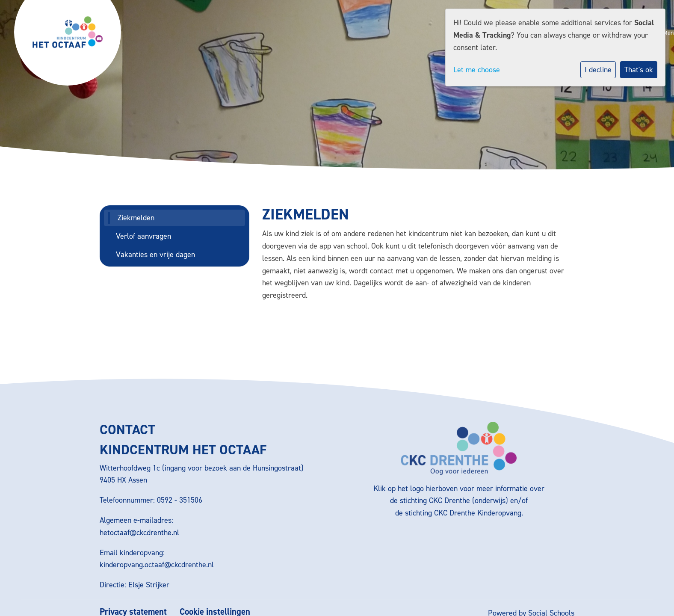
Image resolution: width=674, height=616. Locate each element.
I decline (598, 70)
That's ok (639, 70)
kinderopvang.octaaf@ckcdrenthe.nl (157, 565)
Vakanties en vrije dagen (155, 255)
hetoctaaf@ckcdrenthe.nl (139, 533)
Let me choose (477, 70)
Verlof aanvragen (143, 236)
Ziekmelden (136, 218)
